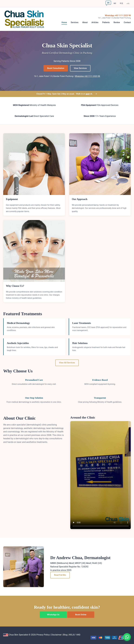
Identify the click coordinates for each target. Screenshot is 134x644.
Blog (65, 635)
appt (88, 94)
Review (117, 23)
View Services (80, 68)
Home (64, 23)
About (85, 23)
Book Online (81, 615)
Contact (127, 23)
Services (75, 23)
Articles (95, 23)
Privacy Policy (43, 635)
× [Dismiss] (96, 94)
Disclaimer (56, 635)
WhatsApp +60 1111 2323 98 (118, 15)
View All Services (67, 363)
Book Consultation (56, 68)
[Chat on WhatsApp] (127, 637)
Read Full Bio (60, 575)
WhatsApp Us (53, 615)
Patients (106, 23)
